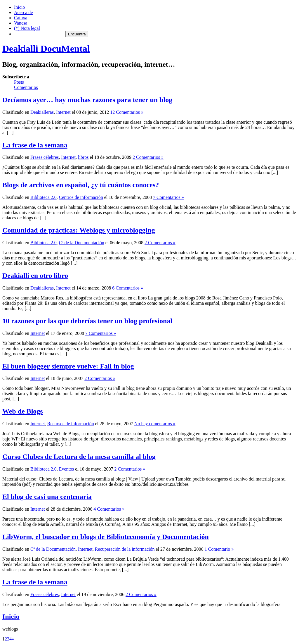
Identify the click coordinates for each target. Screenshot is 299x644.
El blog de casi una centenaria (47, 497)
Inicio (19, 7)
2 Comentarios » (148, 157)
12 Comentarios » (127, 112)
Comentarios (26, 87)
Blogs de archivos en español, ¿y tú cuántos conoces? (81, 185)
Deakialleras (42, 112)
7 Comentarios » (168, 197)
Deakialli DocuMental (46, 49)
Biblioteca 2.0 (44, 197)
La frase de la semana (35, 145)
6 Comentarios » (128, 288)
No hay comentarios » (155, 424)
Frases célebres (45, 157)
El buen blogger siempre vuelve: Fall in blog (68, 366)
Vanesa (21, 23)
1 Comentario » (219, 549)
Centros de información (81, 197)
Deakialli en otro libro (35, 275)
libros (83, 157)
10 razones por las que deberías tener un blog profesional (87, 321)
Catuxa (21, 18)
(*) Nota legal (27, 28)
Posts (19, 82)
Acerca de (23, 12)
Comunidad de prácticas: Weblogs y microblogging (79, 230)
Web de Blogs (23, 411)
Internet (63, 112)
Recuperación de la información (125, 549)
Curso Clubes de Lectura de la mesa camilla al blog (79, 457)
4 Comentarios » (109, 509)
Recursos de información (71, 424)
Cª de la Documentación (82, 243)
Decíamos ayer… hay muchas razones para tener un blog (87, 100)
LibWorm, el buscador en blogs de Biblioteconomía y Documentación (106, 537)
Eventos (67, 469)
